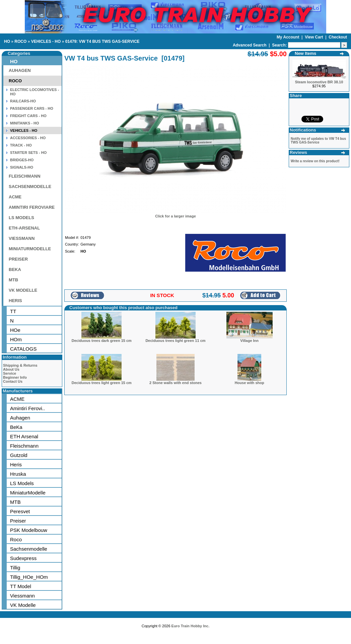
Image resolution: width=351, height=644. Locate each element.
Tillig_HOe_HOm (29, 577)
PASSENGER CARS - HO (32, 108)
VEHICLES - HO (46, 41)
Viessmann (22, 596)
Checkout (338, 37)
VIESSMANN (22, 238)
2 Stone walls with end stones (175, 383)
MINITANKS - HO (25, 123)
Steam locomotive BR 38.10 (319, 82)
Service (10, 373)
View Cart (314, 37)
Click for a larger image (175, 216)
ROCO (20, 41)
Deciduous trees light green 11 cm (175, 341)
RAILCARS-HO (23, 101)
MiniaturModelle (28, 493)
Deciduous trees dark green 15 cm (102, 341)
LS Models (22, 483)
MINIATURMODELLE (30, 249)
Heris (16, 465)
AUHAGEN (20, 70)
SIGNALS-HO (22, 167)
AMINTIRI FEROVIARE (32, 207)
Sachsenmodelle (29, 549)
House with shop (250, 383)
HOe (15, 330)
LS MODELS (21, 218)
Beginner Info (15, 377)
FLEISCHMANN (25, 176)
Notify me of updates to (318, 141)
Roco (16, 539)
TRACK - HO (21, 145)
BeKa (16, 427)
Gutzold (19, 455)
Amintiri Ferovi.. (27, 408)
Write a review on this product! (315, 161)
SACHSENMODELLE (30, 187)
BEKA (15, 269)
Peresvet (20, 511)
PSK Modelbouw (29, 530)
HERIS (15, 301)
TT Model (21, 586)
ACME (15, 197)
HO (7, 41)
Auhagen (20, 418)
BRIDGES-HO (22, 160)
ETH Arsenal (24, 436)
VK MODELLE (23, 290)
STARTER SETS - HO (28, 153)
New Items (305, 53)
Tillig (15, 568)
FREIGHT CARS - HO (28, 116)
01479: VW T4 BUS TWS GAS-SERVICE (102, 41)
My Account (289, 37)
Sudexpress (23, 558)
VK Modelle (23, 605)
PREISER (18, 259)
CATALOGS (23, 349)
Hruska (18, 474)
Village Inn (249, 341)
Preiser (18, 521)
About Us (11, 369)
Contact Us (13, 381)
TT (13, 311)
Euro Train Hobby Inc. (191, 626)
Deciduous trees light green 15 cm (102, 383)
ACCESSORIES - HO (28, 138)
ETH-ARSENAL (24, 228)
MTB (13, 280)
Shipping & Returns (20, 365)
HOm (16, 339)
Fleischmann (24, 446)
